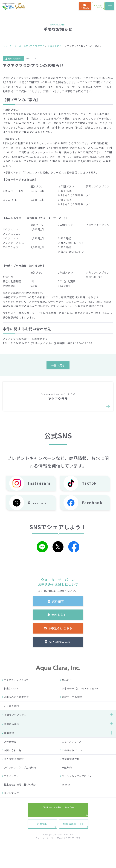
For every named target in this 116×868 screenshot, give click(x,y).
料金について (11, 699)
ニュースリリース (72, 752)
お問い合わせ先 (13, 761)
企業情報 (42, 357)
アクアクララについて (16, 690)
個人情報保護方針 (14, 769)
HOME (6, 229)
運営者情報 (10, 752)
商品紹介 (67, 690)
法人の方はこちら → (58, 220)
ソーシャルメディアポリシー (78, 786)
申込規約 (67, 778)
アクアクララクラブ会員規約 (20, 778)
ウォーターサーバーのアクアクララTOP (23, 46)
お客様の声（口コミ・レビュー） (81, 699)
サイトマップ (11, 804)
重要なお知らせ (56, 46)
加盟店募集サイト (74, 357)
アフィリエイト (13, 786)
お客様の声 (9, 271)
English (66, 795)
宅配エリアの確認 (72, 708)
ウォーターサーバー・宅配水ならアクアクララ (58, 848)
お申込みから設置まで (16, 708)
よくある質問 (11, 716)
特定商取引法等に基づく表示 (20, 795)
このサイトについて (73, 761)
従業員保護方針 (71, 769)
